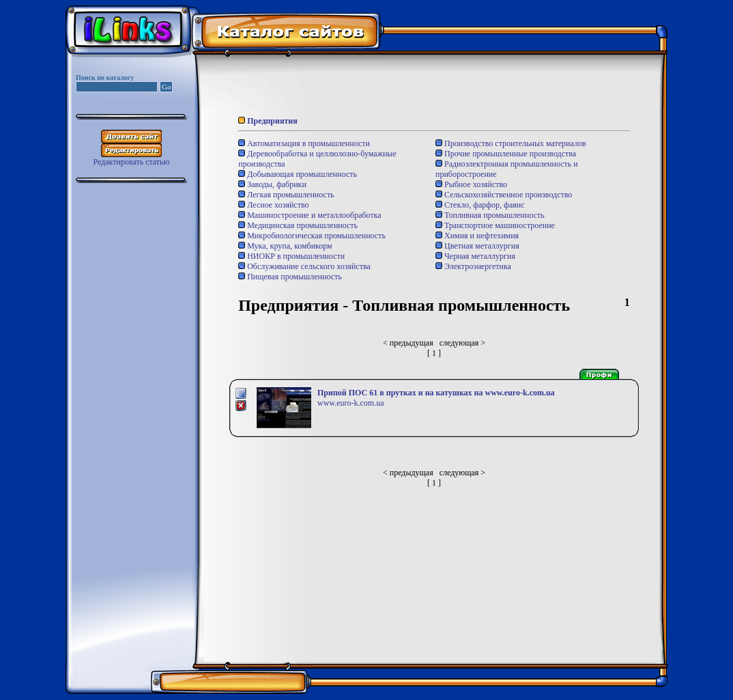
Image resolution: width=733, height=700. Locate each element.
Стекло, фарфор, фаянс (480, 205)
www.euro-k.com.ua (351, 403)
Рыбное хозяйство (471, 184)
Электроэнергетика (473, 266)
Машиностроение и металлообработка (310, 215)
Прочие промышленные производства (506, 154)
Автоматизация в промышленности (304, 143)
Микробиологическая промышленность (312, 236)
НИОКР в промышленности (291, 256)
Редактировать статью (131, 162)
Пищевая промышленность (290, 277)
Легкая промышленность (286, 195)
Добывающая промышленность (298, 174)
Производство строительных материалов (511, 143)
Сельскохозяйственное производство (504, 195)
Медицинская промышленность (298, 225)
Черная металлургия (475, 256)
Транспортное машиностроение (495, 225)
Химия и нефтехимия (477, 236)
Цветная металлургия (477, 246)
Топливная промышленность (490, 215)
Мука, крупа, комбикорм (285, 246)
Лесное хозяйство (273, 205)
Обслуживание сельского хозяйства (304, 266)
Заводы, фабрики (272, 184)
